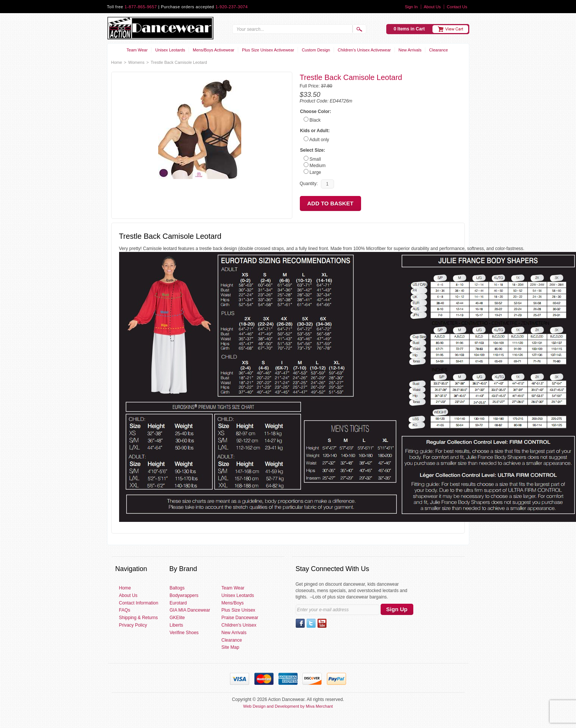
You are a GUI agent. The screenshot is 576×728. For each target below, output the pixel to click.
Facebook (300, 623)
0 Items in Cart (409, 29)
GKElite (177, 618)
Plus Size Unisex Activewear (268, 50)
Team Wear (137, 50)
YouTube (322, 623)
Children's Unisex (239, 625)
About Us (432, 7)
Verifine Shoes (184, 633)
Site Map (230, 647)
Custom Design (316, 50)
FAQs (125, 610)
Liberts (176, 625)
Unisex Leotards (170, 50)
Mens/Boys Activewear (214, 50)
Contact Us (457, 7)
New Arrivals (410, 50)
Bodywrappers (184, 595)
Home (117, 62)
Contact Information (139, 603)
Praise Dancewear (240, 618)
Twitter (311, 623)
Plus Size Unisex (238, 610)
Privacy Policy (133, 625)
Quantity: (309, 184)
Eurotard (178, 603)
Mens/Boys (232, 603)
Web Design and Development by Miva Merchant (288, 706)
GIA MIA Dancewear (190, 610)
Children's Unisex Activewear (364, 50)
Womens (136, 62)
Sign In (411, 7)
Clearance (438, 50)
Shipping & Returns (138, 618)
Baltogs (177, 588)
